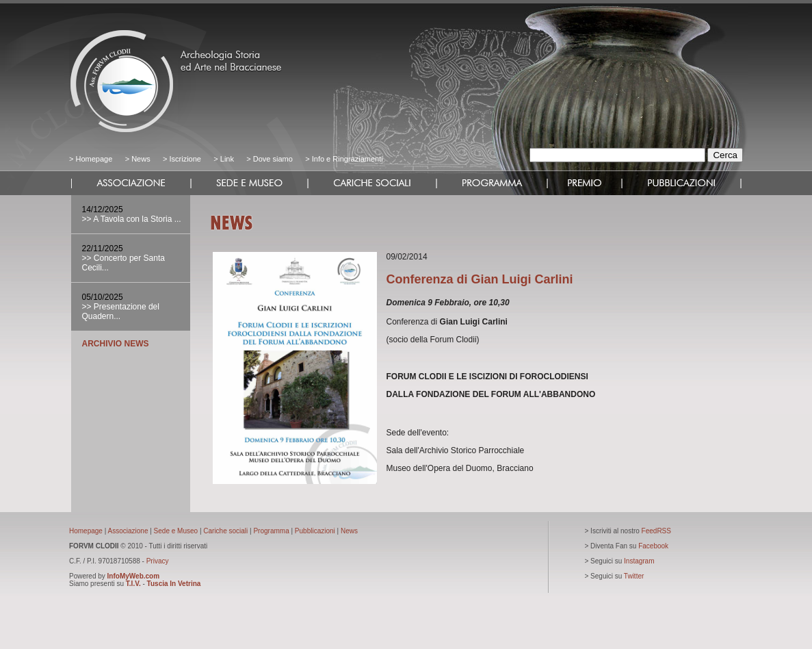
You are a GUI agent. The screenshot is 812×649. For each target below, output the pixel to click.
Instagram (639, 561)
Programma (271, 531)
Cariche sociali (225, 531)
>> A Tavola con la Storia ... (132, 219)
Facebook (653, 546)
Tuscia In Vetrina (174, 584)
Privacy (158, 561)
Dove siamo (272, 159)
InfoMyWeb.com (133, 576)
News (141, 159)
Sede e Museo (176, 531)
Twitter (634, 576)
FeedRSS (656, 531)
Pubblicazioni (315, 531)
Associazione (128, 531)
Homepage (94, 159)
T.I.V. (133, 584)
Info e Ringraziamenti (348, 159)
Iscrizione (185, 159)
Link (227, 159)
